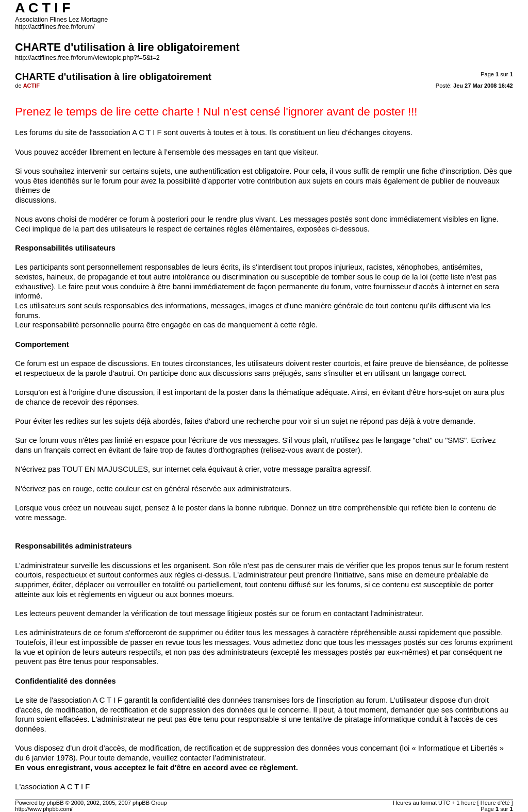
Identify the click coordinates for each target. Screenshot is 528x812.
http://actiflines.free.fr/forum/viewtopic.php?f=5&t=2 (87, 58)
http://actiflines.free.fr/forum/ (55, 27)
